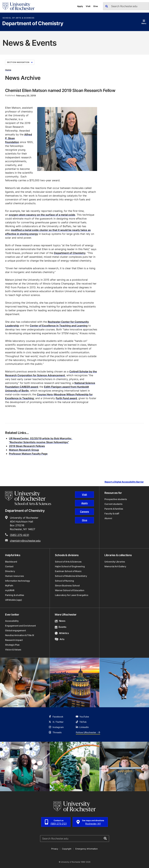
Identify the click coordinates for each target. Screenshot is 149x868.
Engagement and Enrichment (20, 626)
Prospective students (116, 499)
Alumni (108, 518)
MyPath (9, 585)
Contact (9, 566)
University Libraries (115, 562)
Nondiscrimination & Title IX (20, 635)
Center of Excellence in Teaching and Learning (59, 326)
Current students (113, 504)
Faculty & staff (112, 513)
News (60, 621)
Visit (88, 6)
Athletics (62, 633)
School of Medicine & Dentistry (71, 576)
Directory (10, 571)
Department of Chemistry (33, 24)
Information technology (18, 581)
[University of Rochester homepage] (19, 6)
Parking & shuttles (15, 595)
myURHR (10, 590)
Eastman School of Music (68, 571)
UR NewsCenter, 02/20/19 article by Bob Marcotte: (41, 438)
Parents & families (114, 509)
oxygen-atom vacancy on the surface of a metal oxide (42, 215)
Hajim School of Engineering (70, 566)
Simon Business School (67, 585)
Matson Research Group (24, 450)
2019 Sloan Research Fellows (27, 446)
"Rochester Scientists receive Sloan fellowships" (39, 442)
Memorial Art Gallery (115, 566)
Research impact (14, 640)
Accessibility (12, 621)
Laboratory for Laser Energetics (72, 595)
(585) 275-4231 (19, 535)
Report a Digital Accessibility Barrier (124, 482)
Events (61, 627)
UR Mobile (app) (14, 600)
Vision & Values (13, 650)
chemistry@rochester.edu (25, 541)
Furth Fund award (66, 398)
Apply (80, 6)
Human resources (15, 576)
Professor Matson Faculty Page (28, 454)
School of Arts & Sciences (18, 18)
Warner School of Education (70, 590)
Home (8, 70)
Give (96, 6)
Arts (59, 639)
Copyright (67, 849)
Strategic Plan (12, 645)
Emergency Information (87, 849)
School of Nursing (64, 581)
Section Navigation (20, 62)
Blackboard (11, 562)
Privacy (55, 849)
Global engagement (15, 630)
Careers (84, 512)
